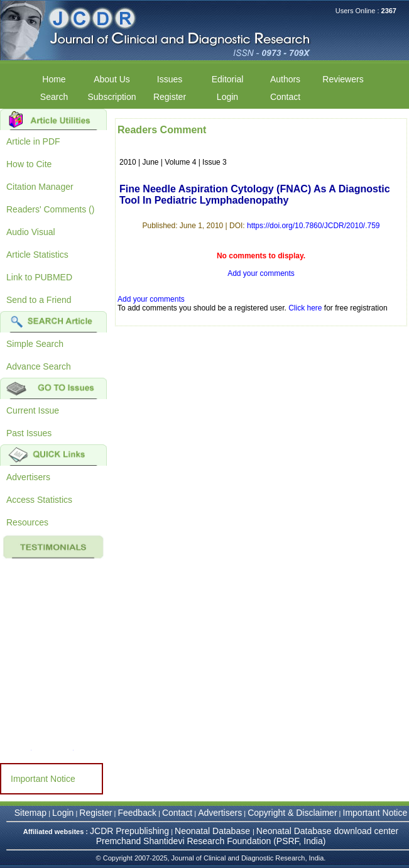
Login (227, 97)
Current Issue (33, 410)
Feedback (137, 813)
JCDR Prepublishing (129, 831)
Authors (285, 79)
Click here (305, 308)
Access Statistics (39, 500)
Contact (285, 97)
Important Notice (43, 779)
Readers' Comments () (50, 209)
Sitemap (30, 813)
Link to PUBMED (39, 277)
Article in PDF (33, 141)
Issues (170, 79)
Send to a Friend (39, 300)
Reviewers (343, 79)
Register (170, 97)
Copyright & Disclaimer (292, 813)
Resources (27, 522)
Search (54, 97)
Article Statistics (37, 255)
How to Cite (29, 164)
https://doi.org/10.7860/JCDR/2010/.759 (313, 226)
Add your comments (261, 273)
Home (54, 79)
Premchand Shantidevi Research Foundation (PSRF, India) (211, 841)
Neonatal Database (214, 831)
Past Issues (29, 433)
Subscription (112, 97)
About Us (112, 79)
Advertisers (28, 477)
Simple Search (35, 344)
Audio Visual (31, 232)
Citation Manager (40, 187)
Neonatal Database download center (328, 831)
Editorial (228, 79)
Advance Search (39, 366)
